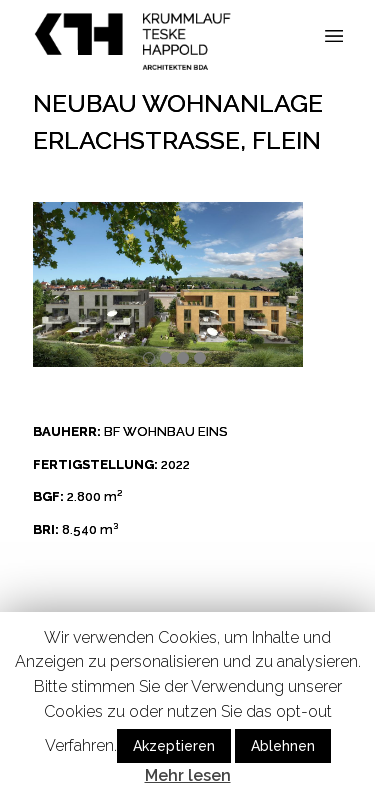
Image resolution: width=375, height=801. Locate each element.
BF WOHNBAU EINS (165, 431)
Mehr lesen (188, 775)
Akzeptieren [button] (174, 746)
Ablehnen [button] (283, 746)
